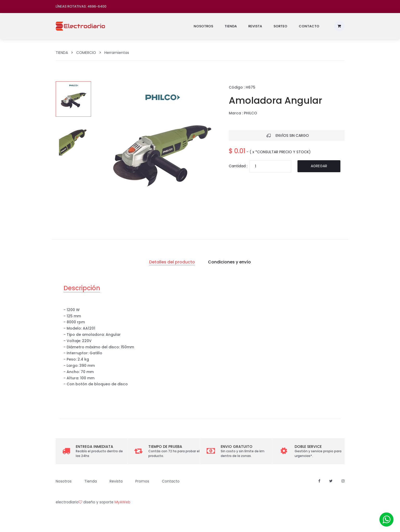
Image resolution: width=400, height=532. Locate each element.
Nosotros (203, 26)
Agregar (319, 166)
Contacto (309, 26)
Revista (255, 26)
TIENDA (62, 53)
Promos (142, 481)
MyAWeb (122, 502)
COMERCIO (86, 53)
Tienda (231, 26)
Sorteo (280, 26)
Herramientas (117, 53)
